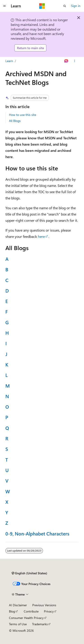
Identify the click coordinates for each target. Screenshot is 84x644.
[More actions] (75, 61)
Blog (12, 611)
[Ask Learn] (66, 61)
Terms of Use (18, 624)
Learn (9, 61)
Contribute (31, 611)
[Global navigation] (4, 6)
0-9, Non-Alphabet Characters (37, 533)
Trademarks (40, 624)
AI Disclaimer (18, 605)
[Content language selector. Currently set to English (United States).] (29, 573)
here (41, 236)
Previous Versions (44, 605)
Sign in (76, 6)
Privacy (49, 611)
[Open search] (65, 6)
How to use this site (23, 115)
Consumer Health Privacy (26, 618)
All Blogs (15, 121)
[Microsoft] (42, 6)
